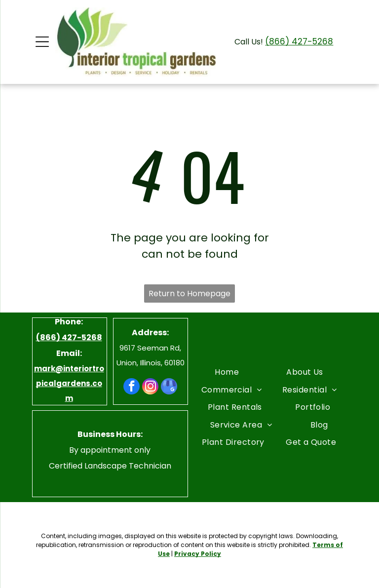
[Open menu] (42, 42)
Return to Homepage (189, 294)
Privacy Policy (198, 554)
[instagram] (150, 388)
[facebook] (132, 388)
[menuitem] (227, 372)
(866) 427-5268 (299, 41)
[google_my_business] (169, 388)
